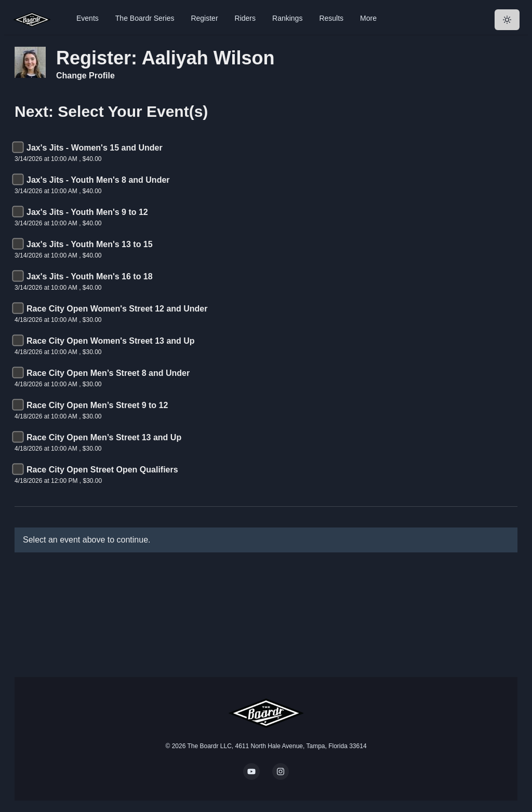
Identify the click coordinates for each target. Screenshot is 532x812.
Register (204, 18)
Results (331, 18)
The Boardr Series (145, 18)
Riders (245, 18)
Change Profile (85, 76)
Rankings (287, 18)
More (368, 18)
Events (88, 18)
